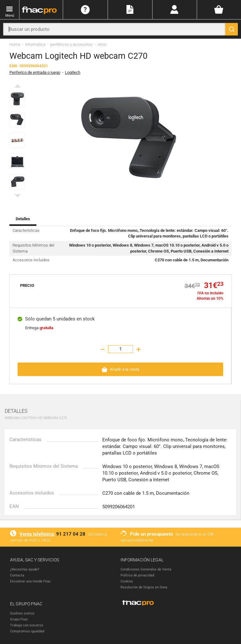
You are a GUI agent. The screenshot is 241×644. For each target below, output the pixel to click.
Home (15, 44)
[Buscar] (232, 29)
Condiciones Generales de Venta (146, 569)
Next (17, 197)
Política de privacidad (137, 575)
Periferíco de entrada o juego (35, 72)
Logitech (73, 72)
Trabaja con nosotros (27, 625)
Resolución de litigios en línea (144, 587)
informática (35, 44)
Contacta (17, 575)
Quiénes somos (22, 613)
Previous (17, 87)
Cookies (127, 581)
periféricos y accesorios (71, 44)
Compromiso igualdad (27, 631)
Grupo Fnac (19, 619)
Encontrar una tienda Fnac (30, 581)
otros (102, 44)
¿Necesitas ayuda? (25, 569)
